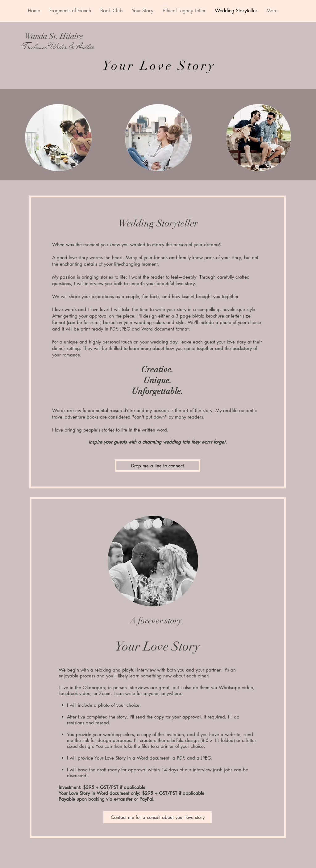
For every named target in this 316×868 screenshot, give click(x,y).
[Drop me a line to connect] (158, 466)
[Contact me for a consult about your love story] (158, 817)
